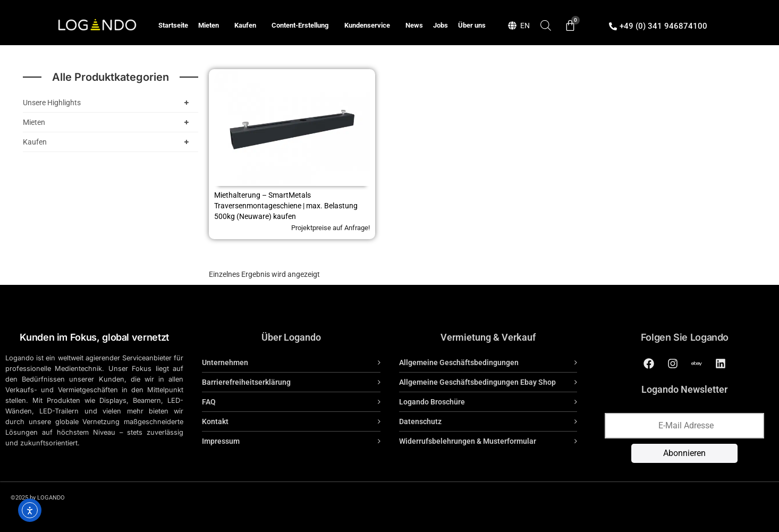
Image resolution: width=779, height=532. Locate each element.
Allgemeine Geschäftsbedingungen (459, 362)
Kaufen (248, 26)
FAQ (209, 402)
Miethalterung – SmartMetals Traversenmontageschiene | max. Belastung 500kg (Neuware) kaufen (286, 206)
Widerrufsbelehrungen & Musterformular (468, 441)
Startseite (173, 25)
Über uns (472, 25)
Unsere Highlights (108, 103)
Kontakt (215, 421)
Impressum (221, 441)
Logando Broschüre (432, 402)
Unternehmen (225, 362)
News (414, 25)
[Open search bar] (546, 25)
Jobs (441, 25)
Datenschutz (420, 421)
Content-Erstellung (303, 26)
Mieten (211, 26)
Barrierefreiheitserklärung (246, 382)
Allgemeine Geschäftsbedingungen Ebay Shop (477, 382)
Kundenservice (370, 26)
